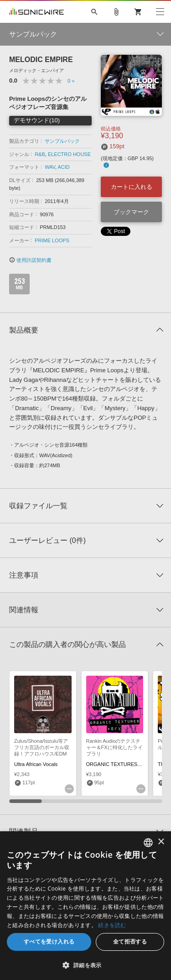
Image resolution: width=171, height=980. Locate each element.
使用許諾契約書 (30, 260)
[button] (85, 965)
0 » (71, 81)
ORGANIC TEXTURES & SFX (120, 764)
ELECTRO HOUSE (69, 154)
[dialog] (85, 906)
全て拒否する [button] (130, 941)
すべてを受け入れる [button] (49, 941)
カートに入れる (132, 187)
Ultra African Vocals (36, 764)
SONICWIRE (36, 12)
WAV (50, 167)
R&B (40, 154)
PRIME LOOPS (52, 240)
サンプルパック (62, 141)
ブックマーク (131, 212)
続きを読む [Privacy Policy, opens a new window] (112, 925)
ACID (63, 167)
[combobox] (148, 843)
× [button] (161, 842)
